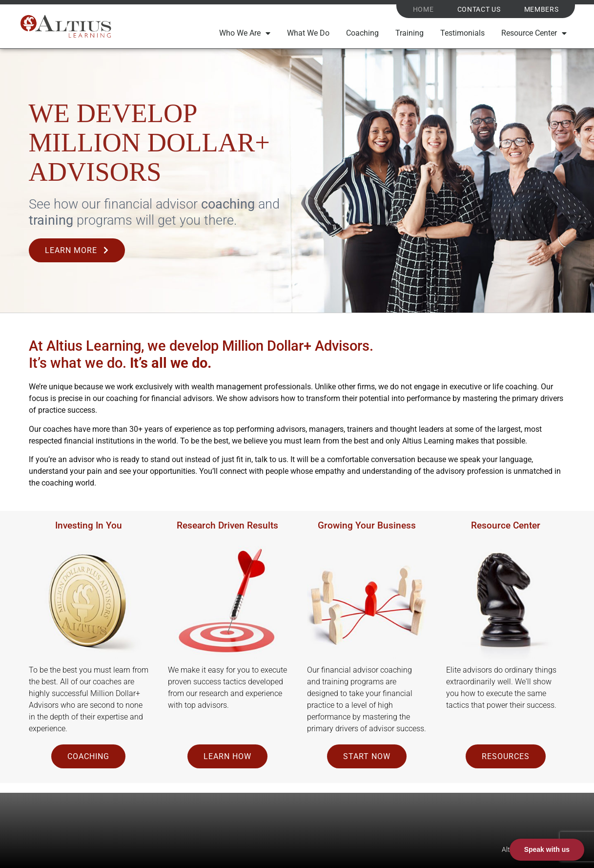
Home (423, 10)
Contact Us (479, 10)
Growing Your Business (367, 525)
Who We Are (245, 34)
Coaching (362, 33)
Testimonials (462, 33)
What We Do (308, 33)
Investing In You (89, 525)
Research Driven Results (227, 525)
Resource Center (534, 34)
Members (542, 10)
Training (410, 33)
